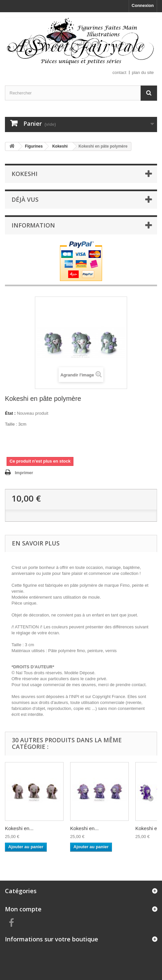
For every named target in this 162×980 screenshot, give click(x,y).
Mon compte (23, 909)
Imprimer (24, 473)
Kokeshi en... (19, 828)
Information (33, 225)
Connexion (143, 5)
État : (10, 413)
